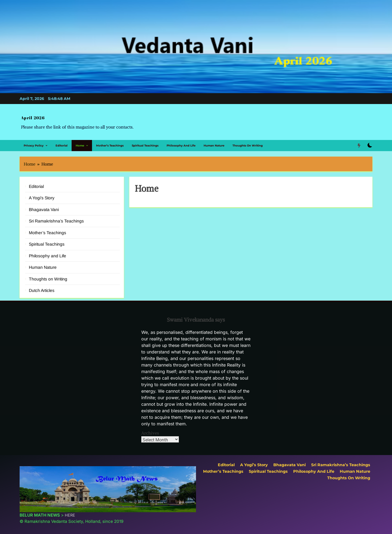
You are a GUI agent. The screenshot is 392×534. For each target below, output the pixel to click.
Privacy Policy (34, 141)
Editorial (62, 141)
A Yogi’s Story (42, 194)
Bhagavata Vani (44, 205)
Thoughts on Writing (248, 141)
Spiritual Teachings (145, 141)
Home (80, 141)
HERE (70, 511)
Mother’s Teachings (110, 141)
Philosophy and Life (181, 141)
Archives (150, 429)
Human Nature (214, 141)
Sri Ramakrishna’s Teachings (56, 217)
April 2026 (30, 116)
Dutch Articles (42, 286)
